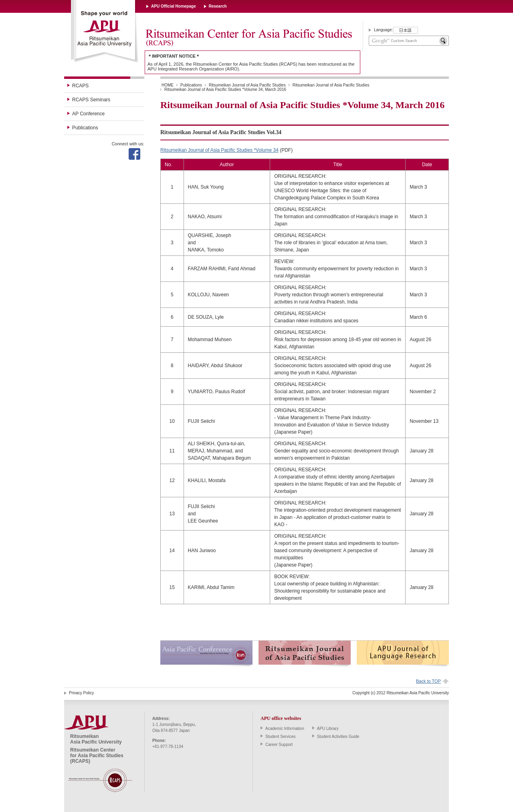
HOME (168, 85)
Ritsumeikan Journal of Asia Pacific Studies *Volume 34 (219, 150)
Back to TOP (428, 681)
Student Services (281, 737)
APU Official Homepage (174, 6)
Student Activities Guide (338, 737)
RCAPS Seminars (91, 100)
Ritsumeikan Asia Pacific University (105, 32)
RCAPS (80, 86)
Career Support (279, 745)
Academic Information (285, 729)
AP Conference (88, 114)
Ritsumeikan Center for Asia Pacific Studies (248, 38)
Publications (85, 128)
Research (218, 6)
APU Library (328, 729)
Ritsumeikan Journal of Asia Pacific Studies (247, 85)
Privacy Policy (81, 693)
